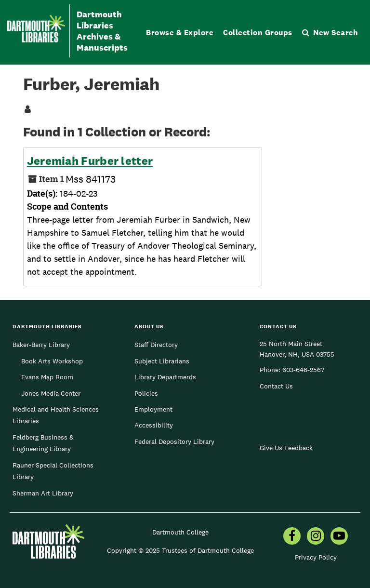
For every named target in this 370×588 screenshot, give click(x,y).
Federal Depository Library (174, 441)
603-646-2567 (303, 370)
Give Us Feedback (286, 448)
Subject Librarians (162, 361)
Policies (146, 393)
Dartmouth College (180, 532)
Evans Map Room (47, 377)
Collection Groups (258, 33)
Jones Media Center (51, 393)
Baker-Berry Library (41, 345)
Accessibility (154, 425)
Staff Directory (156, 345)
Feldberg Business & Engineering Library (43, 443)
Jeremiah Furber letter (90, 161)
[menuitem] (292, 537)
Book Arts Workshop (52, 361)
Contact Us (276, 386)
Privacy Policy (316, 557)
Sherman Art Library (43, 493)
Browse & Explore (180, 33)
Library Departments (165, 377)
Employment (153, 409)
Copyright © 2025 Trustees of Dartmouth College (180, 550)
